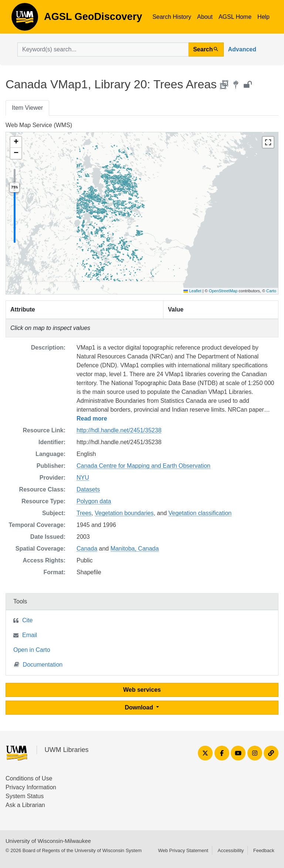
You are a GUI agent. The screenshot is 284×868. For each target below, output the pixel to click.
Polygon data (94, 501)
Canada (87, 549)
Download (140, 707)
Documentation (38, 664)
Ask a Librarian (25, 805)
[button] (16, 142)
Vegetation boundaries (124, 513)
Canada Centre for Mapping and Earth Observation (143, 466)
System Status (25, 796)
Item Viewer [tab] (27, 108)
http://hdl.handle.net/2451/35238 (119, 430)
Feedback (264, 850)
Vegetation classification (200, 513)
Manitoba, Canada (135, 549)
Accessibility (231, 850)
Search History (172, 17)
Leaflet (192, 291)
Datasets (88, 489)
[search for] (103, 50)
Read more (92, 418)
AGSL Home (235, 17)
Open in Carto (32, 650)
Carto (271, 291)
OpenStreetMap (223, 291)
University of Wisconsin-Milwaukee (48, 841)
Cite (27, 620)
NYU (83, 478)
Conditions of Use (29, 778)
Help (263, 17)
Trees (84, 513)
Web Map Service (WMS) (39, 125)
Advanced (242, 49)
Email (30, 635)
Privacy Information (31, 787)
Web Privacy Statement (183, 850)
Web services (142, 690)
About (205, 17)
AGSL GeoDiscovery (25, 19)
